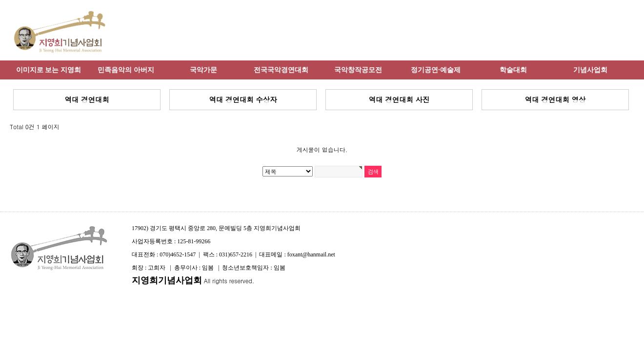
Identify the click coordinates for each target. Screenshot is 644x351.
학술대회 (513, 70)
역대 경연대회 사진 (399, 99)
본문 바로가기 (0, 0)
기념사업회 (590, 70)
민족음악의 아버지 (126, 70)
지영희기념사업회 (167, 280)
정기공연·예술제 (436, 70)
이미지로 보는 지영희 (49, 70)
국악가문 (203, 70)
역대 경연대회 (87, 99)
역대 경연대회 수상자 (243, 99)
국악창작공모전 (358, 70)
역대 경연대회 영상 (555, 99)
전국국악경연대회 (281, 70)
